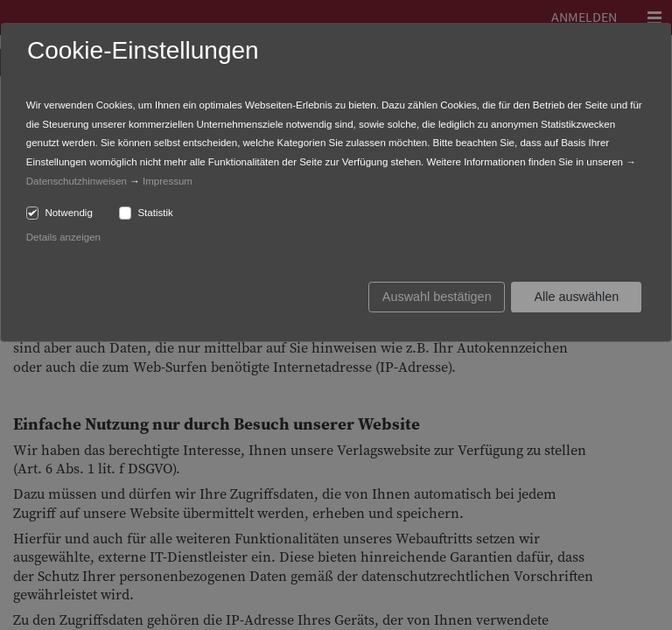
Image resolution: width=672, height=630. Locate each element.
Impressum (168, 181)
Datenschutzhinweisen (77, 181)
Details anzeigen (63, 237)
